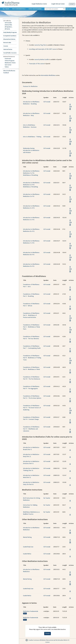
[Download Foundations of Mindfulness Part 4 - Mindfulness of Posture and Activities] (70, 316)
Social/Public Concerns (10, 53)
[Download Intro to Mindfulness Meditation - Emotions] (70, 128)
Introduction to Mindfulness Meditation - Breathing (31, 103)
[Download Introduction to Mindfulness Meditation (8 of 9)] (70, 255)
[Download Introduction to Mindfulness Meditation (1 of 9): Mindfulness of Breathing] (70, 174)
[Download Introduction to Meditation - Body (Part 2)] (70, 457)
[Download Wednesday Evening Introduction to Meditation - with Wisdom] (70, 151)
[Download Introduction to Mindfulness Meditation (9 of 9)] (70, 267)
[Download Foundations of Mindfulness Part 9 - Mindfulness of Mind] (70, 370)
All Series (7, 29)
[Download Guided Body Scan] (70, 549)
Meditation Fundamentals (31, 611)
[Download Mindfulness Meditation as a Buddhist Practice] (70, 515)
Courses (6, 46)
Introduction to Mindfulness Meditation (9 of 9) (31, 265)
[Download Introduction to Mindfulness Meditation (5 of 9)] (70, 220)
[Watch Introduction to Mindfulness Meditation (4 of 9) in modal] (70, 211)
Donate (72, 4)
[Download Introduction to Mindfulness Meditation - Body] (70, 116)
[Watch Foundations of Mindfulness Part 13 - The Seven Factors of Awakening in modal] (70, 411)
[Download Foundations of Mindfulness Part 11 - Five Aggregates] (70, 389)
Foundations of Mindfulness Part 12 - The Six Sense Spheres (32, 397)
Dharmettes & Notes (9, 39)
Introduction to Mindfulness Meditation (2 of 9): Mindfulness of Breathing (31, 185)
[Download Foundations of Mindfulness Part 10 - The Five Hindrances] (70, 379)
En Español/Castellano (10, 36)
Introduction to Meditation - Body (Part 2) (31, 456)
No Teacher (47, 498)
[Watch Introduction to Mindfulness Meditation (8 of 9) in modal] (70, 257)
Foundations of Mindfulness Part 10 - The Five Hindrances (32, 378)
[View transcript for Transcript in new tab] (70, 109)
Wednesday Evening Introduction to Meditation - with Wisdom (31, 150)
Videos (8, 67)
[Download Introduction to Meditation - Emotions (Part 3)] (70, 464)
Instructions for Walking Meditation (30, 506)
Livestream (8, 59)
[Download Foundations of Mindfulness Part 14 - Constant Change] (70, 420)
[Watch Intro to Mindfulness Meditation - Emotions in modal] (70, 130)
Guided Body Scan (28, 547)
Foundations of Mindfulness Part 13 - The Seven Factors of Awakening (32, 408)
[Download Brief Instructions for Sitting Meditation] (70, 501)
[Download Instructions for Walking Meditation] (70, 508)
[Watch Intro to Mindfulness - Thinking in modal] (70, 142)
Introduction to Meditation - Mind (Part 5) (31, 476)
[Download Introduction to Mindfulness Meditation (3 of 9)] (70, 197)
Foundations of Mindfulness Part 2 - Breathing (31, 295)
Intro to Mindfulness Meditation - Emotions (30, 126)
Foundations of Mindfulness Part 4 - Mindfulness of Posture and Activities (31, 315)
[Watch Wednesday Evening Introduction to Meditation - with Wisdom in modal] (70, 153)
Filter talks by (69, 9)
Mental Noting (27, 537)
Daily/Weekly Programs (11, 32)
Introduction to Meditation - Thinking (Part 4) (31, 469)
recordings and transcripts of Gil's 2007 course (43, 49)
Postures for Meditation (30, 86)
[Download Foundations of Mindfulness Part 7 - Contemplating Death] (70, 349)
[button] (70, 102)
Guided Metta (27, 554)
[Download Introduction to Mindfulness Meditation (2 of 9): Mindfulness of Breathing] (70, 185)
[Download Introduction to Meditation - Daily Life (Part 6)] (70, 485)
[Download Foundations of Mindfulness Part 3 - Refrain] (70, 306)
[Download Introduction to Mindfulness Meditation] (70, 530)
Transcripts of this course (37, 64)
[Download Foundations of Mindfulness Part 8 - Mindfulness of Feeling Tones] (70, 358)
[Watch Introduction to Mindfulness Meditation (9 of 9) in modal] (70, 269)
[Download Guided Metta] (70, 556)
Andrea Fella (8, 25)
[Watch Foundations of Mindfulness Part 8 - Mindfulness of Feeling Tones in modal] (70, 361)
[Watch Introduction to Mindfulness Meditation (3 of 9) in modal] (70, 199)
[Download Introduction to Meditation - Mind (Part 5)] (70, 478)
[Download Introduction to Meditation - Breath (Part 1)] (70, 450)
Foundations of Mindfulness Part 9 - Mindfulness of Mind (31, 368)
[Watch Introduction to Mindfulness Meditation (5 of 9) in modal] (70, 223)
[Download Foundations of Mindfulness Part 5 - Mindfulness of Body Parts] (70, 327)
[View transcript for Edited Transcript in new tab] (70, 132)
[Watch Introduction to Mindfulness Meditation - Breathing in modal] (70, 107)
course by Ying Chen (40, 45)
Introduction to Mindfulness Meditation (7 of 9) (31, 242)
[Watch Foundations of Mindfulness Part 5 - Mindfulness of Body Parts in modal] (70, 330)
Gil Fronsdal (8, 23)
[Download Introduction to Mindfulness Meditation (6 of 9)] (70, 232)
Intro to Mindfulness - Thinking (32, 137)
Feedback (6, 73)
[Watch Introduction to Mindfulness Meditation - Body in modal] (70, 118)
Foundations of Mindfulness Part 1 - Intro (31, 286)
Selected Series (9, 49)
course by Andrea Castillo (42, 60)
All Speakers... (9, 27)
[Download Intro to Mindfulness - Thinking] (70, 139)
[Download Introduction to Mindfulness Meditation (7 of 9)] (70, 243)
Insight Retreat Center (58, 4)
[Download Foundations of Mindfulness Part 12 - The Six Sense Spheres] (70, 399)
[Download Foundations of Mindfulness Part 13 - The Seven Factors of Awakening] (70, 408)
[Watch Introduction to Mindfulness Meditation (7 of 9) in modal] (70, 246)
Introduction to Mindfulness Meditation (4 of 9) (31, 207)
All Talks (6, 9)
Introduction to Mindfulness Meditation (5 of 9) (31, 219)
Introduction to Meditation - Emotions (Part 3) (31, 462)
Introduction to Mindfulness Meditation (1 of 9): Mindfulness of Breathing (31, 173)
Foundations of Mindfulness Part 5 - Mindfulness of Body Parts (31, 327)
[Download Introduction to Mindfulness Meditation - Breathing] (70, 104)
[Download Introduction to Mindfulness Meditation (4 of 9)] (70, 209)
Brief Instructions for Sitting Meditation (32, 499)
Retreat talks (7, 43)
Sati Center (8, 65)
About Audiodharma (9, 71)
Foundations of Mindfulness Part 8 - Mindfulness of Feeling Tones (32, 358)
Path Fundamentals (19, 9)
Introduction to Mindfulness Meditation (31, 529)
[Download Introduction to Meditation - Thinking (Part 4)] (70, 471)
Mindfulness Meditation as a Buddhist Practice (31, 513)
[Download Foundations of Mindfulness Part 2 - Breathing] (70, 297)
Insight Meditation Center (39, 4)
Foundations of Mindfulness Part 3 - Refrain (31, 305)
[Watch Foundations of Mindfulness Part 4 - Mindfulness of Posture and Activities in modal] (70, 318)
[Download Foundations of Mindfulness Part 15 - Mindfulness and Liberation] (70, 429)
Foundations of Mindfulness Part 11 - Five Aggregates (31, 388)
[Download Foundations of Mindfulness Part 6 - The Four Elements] (70, 339)
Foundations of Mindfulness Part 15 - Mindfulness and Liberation (31, 429)
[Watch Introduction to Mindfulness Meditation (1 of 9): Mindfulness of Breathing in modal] (70, 176)
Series (25, 613)
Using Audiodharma (35, 9)
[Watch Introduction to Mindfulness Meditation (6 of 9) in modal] (70, 234)
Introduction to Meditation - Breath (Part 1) (31, 449)
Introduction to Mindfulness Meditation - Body (31, 114)
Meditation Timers (10, 63)
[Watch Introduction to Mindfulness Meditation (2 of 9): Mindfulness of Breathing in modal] (70, 188)
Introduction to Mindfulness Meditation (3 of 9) (31, 195)
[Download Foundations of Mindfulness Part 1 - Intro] (70, 287)
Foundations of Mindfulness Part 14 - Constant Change (31, 418)
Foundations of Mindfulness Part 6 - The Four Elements (31, 338)
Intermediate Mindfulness (48, 75)
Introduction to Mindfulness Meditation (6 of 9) (31, 230)
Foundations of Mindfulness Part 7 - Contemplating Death (32, 347)
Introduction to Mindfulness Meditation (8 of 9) (31, 254)
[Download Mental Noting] (70, 540)
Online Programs (10, 61)
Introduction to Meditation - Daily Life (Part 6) (31, 483)
